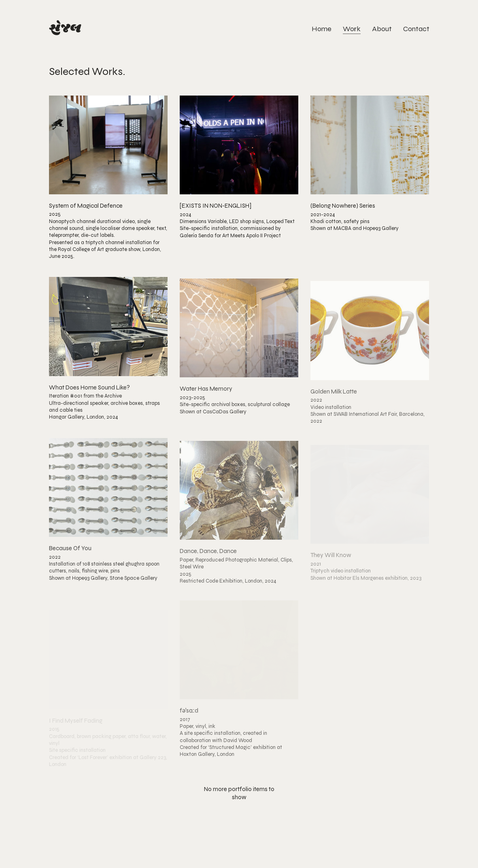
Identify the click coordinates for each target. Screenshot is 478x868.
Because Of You (70, 554)
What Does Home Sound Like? (89, 391)
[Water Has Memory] (239, 334)
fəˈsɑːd (189, 720)
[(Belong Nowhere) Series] (370, 147)
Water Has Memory (206, 395)
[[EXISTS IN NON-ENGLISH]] (239, 145)
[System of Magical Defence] (108, 145)
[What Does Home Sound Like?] (108, 330)
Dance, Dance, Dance (208, 560)
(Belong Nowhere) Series (343, 207)
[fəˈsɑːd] (239, 658)
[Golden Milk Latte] (370, 339)
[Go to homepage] (65, 29)
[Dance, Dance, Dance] (239, 498)
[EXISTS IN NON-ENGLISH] (216, 207)
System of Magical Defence (86, 206)
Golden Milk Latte (334, 400)
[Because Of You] (108, 493)
